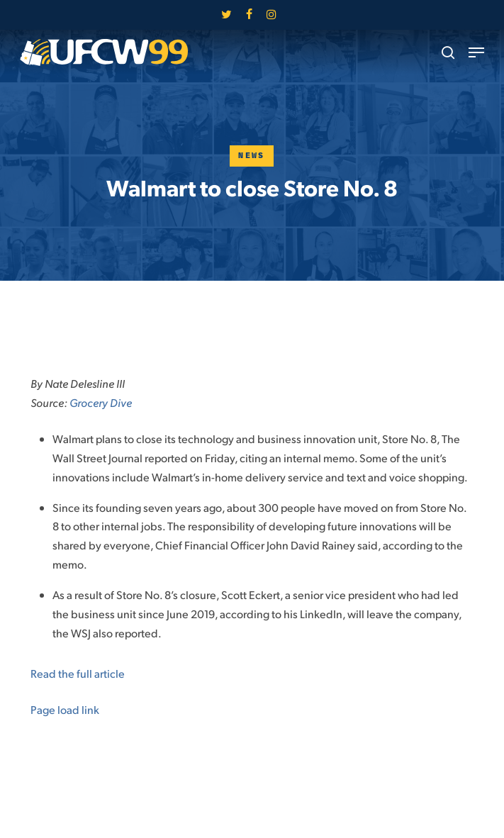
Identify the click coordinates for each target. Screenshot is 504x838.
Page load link (65, 709)
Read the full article (78, 673)
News (252, 156)
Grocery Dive (101, 402)
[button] (476, 52)
